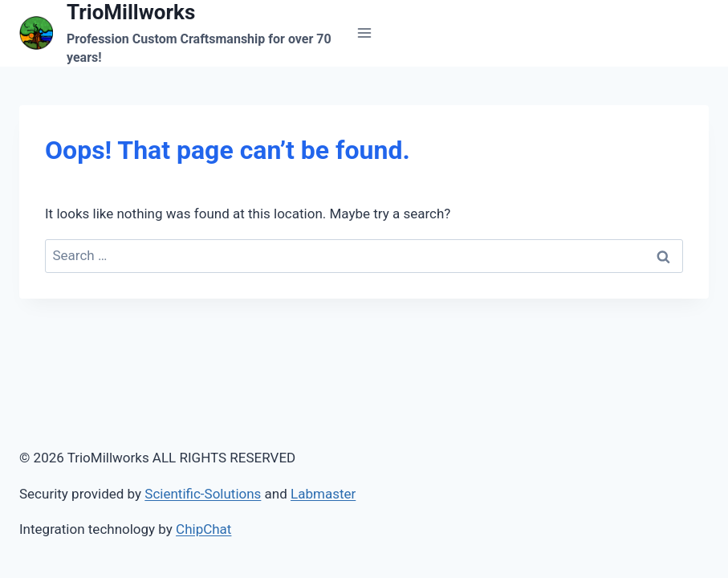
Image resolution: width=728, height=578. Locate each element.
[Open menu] (364, 33)
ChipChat (203, 529)
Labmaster (323, 494)
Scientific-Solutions (203, 494)
